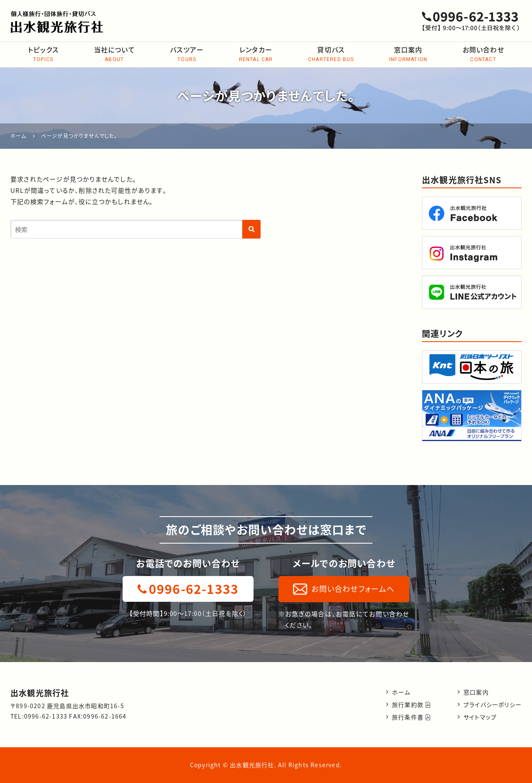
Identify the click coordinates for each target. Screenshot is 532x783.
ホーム (401, 692)
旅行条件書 (411, 717)
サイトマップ (480, 717)
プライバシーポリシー (493, 704)
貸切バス (331, 54)
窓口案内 (408, 54)
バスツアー (187, 54)
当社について (114, 54)
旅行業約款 (411, 704)
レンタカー (256, 54)
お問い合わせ (483, 54)
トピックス (43, 54)
